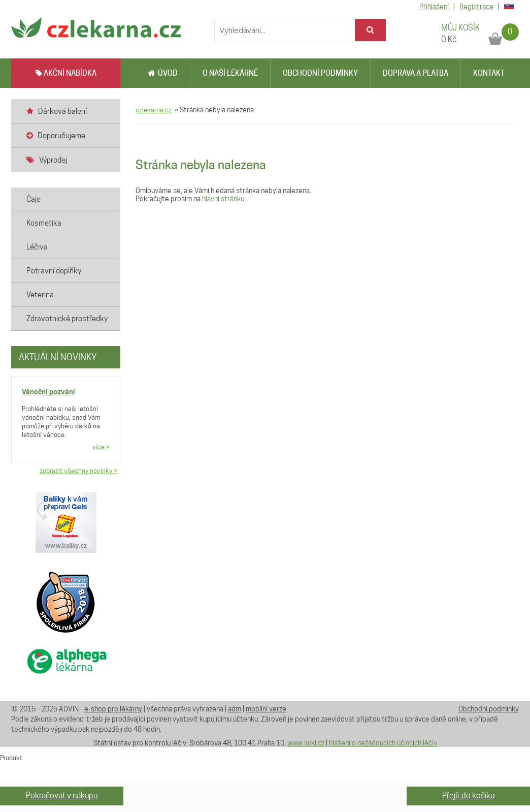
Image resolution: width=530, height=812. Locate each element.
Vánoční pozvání (48, 392)
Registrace (476, 7)
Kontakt (489, 73)
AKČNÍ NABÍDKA (66, 73)
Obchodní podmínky (320, 73)
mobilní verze (266, 709)
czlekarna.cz (154, 110)
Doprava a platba (416, 73)
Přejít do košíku (468, 795)
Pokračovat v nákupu (62, 795)
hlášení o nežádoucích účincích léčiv (383, 743)
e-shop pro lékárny (113, 709)
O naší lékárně (230, 73)
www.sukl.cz (306, 743)
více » (101, 447)
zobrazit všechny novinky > (79, 471)
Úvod (163, 73)
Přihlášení (434, 7)
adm (235, 709)
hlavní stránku (223, 199)
